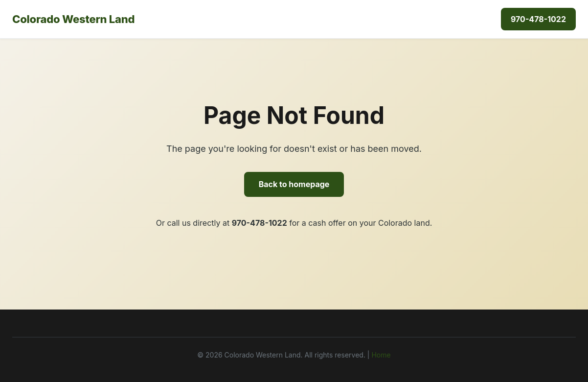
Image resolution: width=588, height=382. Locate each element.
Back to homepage (294, 184)
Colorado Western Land (73, 19)
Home (381, 355)
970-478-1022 (538, 19)
